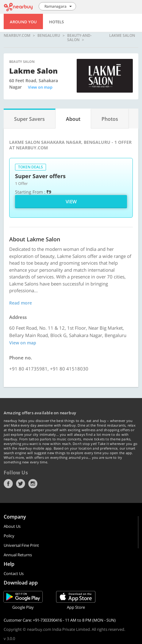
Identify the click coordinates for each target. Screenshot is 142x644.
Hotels (56, 22)
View (71, 201)
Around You (23, 22)
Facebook (8, 484)
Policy (9, 536)
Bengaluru (49, 36)
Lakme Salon (122, 36)
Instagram (33, 484)
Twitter (21, 484)
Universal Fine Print (21, 545)
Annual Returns (18, 555)
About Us (12, 526)
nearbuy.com (17, 36)
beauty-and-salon (79, 38)
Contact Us (14, 573)
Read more (21, 303)
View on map (40, 87)
